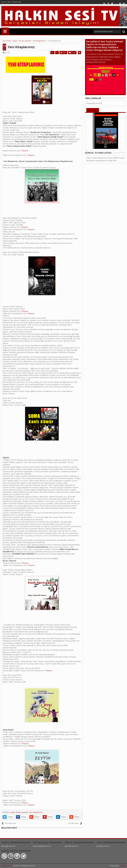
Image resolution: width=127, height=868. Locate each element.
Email (73, 53)
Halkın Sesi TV (7, 866)
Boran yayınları (22, 812)
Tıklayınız (24, 151)
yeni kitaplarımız (36, 812)
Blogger (123, 866)
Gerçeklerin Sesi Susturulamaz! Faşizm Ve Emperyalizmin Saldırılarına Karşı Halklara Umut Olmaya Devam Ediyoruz (105, 46)
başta (13, 812)
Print (64, 53)
